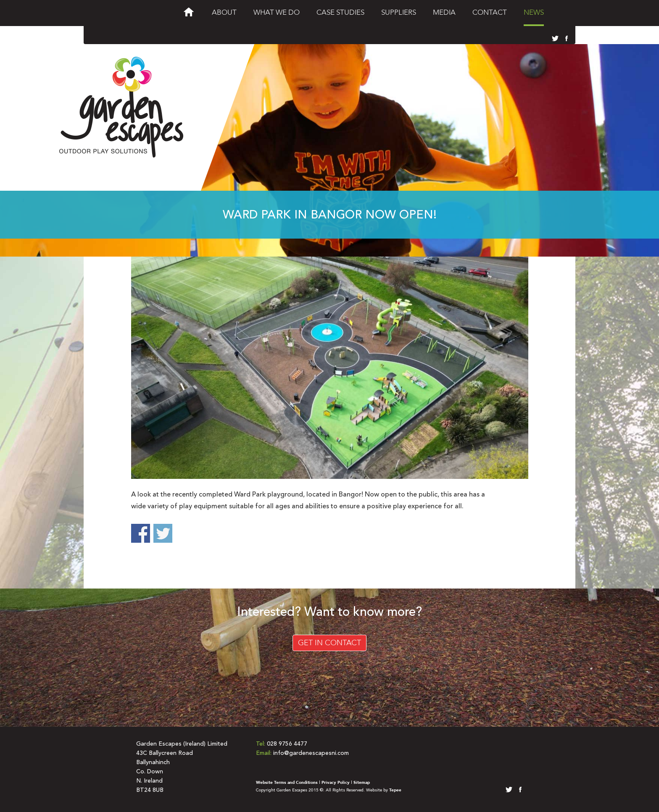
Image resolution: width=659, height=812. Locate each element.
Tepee (395, 790)
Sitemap (362, 783)
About (224, 12)
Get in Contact (329, 643)
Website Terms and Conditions (287, 783)
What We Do (277, 12)
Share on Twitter (163, 533)
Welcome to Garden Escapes (189, 14)
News (534, 12)
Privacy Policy (336, 783)
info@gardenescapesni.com (311, 753)
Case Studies (340, 12)
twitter (555, 39)
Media (444, 12)
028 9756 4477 (287, 744)
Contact (490, 12)
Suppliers (399, 12)
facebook (565, 39)
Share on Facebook (141, 533)
